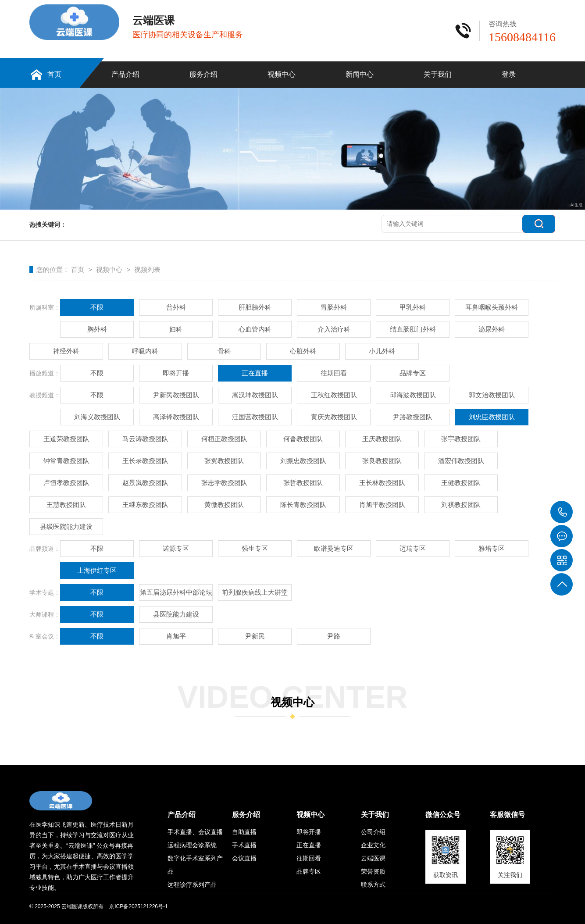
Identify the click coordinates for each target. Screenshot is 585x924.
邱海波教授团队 (413, 395)
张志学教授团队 (224, 483)
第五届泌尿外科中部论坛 (176, 592)
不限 (97, 307)
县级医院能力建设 (66, 526)
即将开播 (176, 373)
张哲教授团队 (303, 483)
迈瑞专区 (413, 548)
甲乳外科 (413, 307)
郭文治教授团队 (492, 395)
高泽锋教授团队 (176, 417)
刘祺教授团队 (461, 505)
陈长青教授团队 (303, 505)
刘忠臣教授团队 (492, 417)
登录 (509, 74)
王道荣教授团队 (66, 439)
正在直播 (255, 373)
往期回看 (334, 373)
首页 (54, 74)
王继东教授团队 (145, 505)
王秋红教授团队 (334, 395)
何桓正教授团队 (224, 439)
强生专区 (255, 548)
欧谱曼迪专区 (334, 548)
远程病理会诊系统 (192, 845)
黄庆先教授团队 (334, 417)
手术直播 (244, 845)
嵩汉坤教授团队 (255, 395)
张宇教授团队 (461, 439)
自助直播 (244, 832)
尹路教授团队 (413, 417)
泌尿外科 (492, 329)
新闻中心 (360, 74)
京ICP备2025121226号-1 (138, 906)
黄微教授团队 (224, 505)
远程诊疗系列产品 (192, 885)
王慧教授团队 (66, 505)
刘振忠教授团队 (303, 461)
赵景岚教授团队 (145, 483)
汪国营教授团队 (255, 417)
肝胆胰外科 (255, 307)
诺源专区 (176, 548)
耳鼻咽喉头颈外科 (492, 307)
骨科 (224, 351)
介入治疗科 (334, 329)
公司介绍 (373, 832)
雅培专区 (492, 548)
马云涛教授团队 (145, 439)
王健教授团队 (461, 483)
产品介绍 (125, 74)
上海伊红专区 (97, 570)
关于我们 (438, 74)
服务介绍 (203, 74)
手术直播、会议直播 (195, 832)
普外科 (176, 307)
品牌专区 (413, 373)
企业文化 (373, 845)
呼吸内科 (145, 351)
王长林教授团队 (382, 483)
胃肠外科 (334, 307)
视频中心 (282, 74)
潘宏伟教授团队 (461, 461)
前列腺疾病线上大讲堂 (255, 592)
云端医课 (373, 858)
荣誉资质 (373, 871)
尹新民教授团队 (176, 395)
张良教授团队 (382, 461)
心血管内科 (255, 329)
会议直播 (244, 858)
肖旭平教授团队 (382, 505)
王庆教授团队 (382, 439)
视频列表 (147, 269)
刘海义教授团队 (97, 417)
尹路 (334, 636)
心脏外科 (303, 351)
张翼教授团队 (224, 461)
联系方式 (373, 885)
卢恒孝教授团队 (66, 483)
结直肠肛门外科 (413, 329)
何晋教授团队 (303, 439)
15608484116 (562, 512)
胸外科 (97, 329)
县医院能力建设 (176, 614)
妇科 (176, 329)
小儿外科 (382, 351)
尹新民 (255, 636)
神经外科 (66, 351)
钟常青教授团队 (66, 461)
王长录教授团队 (145, 461)
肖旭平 (176, 636)
